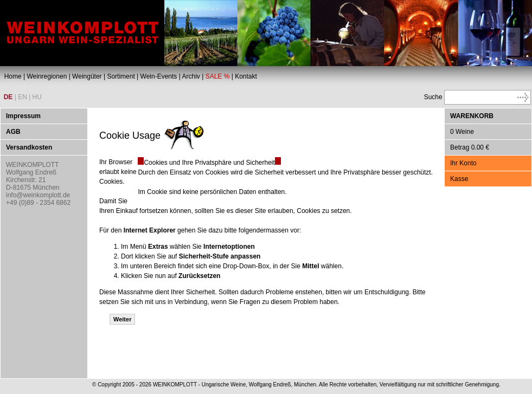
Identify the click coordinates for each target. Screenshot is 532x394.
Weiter (122, 319)
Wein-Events (159, 76)
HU (37, 97)
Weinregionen (47, 76)
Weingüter (87, 76)
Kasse (459, 179)
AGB (13, 132)
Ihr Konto (463, 163)
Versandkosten (29, 147)
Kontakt (246, 76)
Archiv (191, 76)
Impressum (23, 116)
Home (13, 76)
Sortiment (121, 76)
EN (23, 97)
